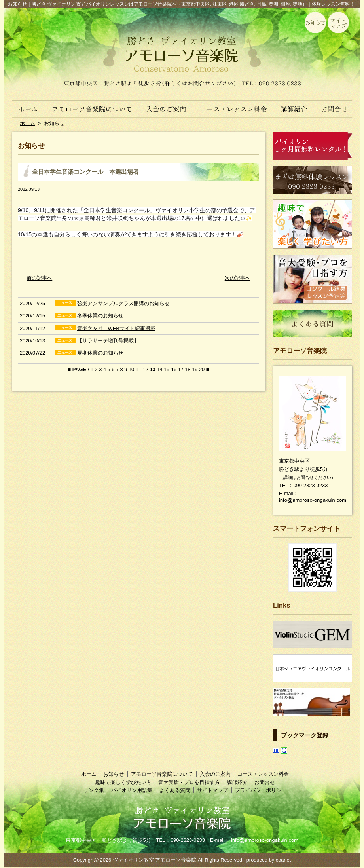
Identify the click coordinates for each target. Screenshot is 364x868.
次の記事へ (238, 278)
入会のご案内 (167, 105)
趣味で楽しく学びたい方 (123, 782)
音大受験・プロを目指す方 (189, 782)
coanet (283, 860)
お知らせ (114, 774)
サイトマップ (212, 790)
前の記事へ (39, 278)
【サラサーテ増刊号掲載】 (108, 341)
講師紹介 (294, 105)
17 (181, 369)
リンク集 (94, 790)
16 (174, 369)
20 (202, 369)
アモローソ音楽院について (92, 105)
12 (146, 369)
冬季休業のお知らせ (100, 316)
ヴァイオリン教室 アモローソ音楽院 (155, 860)
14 (159, 369)
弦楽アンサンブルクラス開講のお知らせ (123, 303)
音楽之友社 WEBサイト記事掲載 (116, 328)
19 (195, 369)
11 (138, 369)
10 (131, 369)
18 (188, 369)
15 (167, 369)
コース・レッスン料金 (234, 105)
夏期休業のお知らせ (100, 353)
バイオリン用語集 (132, 790)
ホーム (25, 105)
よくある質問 (175, 790)
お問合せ (337, 105)
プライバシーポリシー (261, 790)
